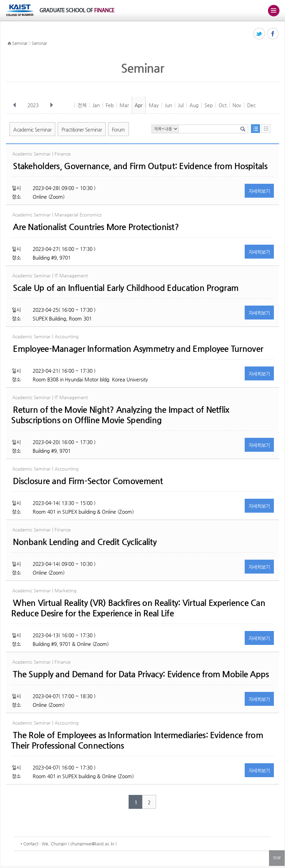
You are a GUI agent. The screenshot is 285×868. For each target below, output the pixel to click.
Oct (223, 105)
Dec (251, 105)
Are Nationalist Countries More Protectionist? (96, 227)
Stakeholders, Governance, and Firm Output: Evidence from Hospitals (140, 166)
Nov (237, 105)
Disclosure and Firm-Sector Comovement (88, 481)
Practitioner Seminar (82, 129)
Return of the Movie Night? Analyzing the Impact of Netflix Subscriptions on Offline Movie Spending (120, 415)
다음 (51, 105)
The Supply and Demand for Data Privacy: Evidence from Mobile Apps (141, 674)
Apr (139, 105)
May (154, 105)
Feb (110, 105)
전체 (82, 105)
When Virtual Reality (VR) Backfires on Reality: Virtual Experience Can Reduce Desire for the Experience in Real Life (138, 608)
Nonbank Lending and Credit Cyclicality (85, 542)
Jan (96, 105)
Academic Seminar (32, 129)
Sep (209, 105)
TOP (277, 858)
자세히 (259, 191)
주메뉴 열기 (274, 10)
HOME (9, 44)
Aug (194, 105)
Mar (124, 105)
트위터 (259, 34)
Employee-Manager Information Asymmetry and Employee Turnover (138, 349)
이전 (15, 105)
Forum (119, 129)
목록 (255, 129)
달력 (266, 129)
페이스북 (273, 34)
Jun (168, 105)
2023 (34, 105)
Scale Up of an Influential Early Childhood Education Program (126, 288)
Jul (181, 105)
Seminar (20, 43)
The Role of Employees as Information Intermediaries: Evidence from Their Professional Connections (137, 740)
